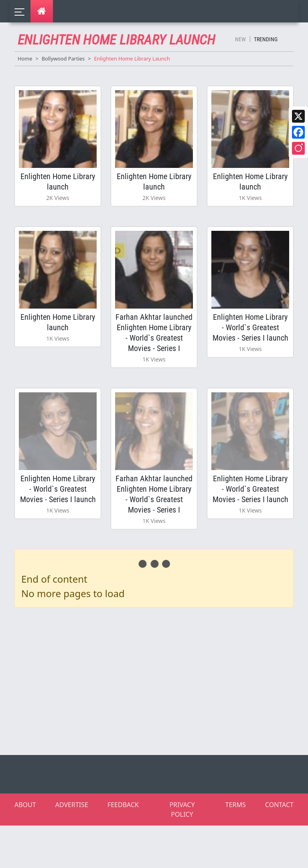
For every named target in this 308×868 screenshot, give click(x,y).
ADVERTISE (72, 805)
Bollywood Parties (63, 59)
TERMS (236, 805)
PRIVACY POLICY (182, 809)
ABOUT (25, 805)
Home (25, 59)
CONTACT (279, 805)
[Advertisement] (159, 680)
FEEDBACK (123, 805)
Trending (266, 39)
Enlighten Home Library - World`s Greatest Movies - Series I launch (250, 327)
